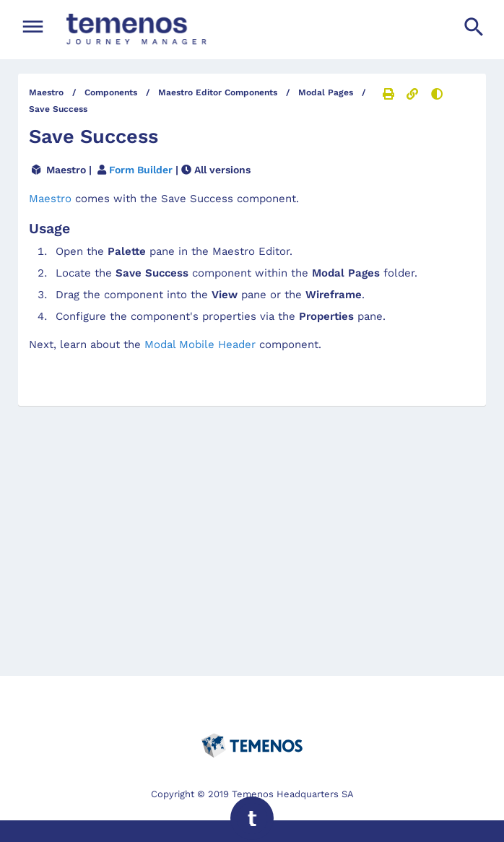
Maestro (52, 199)
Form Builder (141, 170)
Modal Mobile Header (200, 344)
